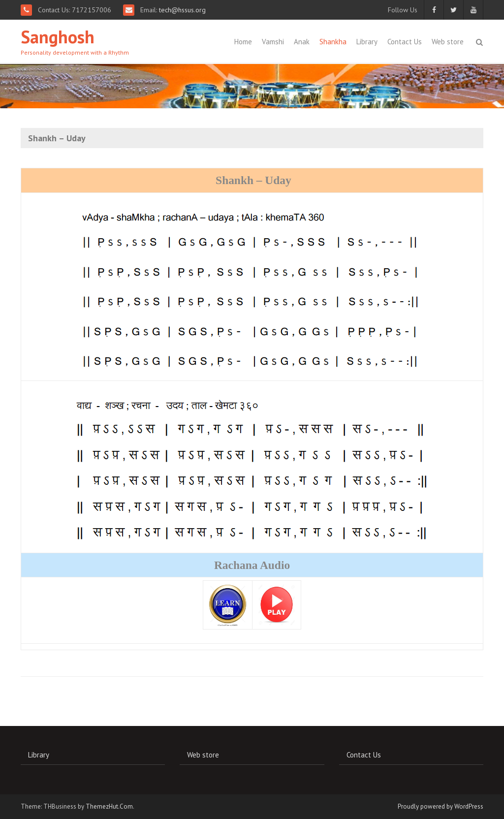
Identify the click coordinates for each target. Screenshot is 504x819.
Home (243, 42)
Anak (302, 42)
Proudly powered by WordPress (441, 806)
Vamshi (273, 42)
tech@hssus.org (181, 10)
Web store (448, 42)
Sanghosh (58, 37)
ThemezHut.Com (109, 806)
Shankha (333, 42)
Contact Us (405, 42)
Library (367, 42)
